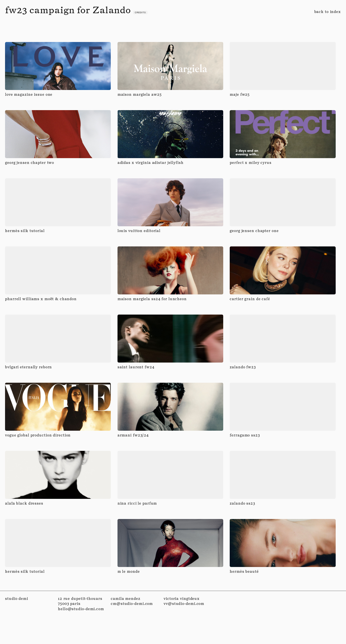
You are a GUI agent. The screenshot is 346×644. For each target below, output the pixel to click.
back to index (328, 12)
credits (140, 12)
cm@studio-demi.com (132, 604)
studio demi (17, 599)
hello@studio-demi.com (81, 609)
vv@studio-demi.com (184, 604)
